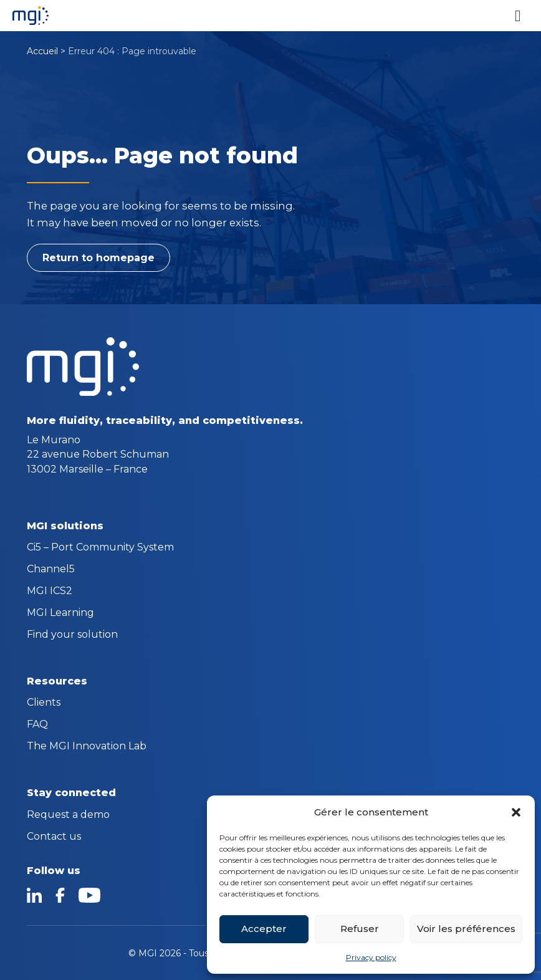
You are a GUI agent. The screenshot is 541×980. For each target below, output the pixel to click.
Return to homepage (98, 258)
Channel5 (51, 570)
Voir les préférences (466, 929)
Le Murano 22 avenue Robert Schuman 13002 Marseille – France (98, 454)
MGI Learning (60, 613)
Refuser (360, 929)
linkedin (34, 895)
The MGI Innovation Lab (87, 747)
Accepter (264, 929)
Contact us (54, 837)
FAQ (37, 725)
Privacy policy (371, 957)
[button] (516, 812)
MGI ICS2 (50, 592)
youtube (89, 895)
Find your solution (72, 635)
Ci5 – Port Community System (100, 548)
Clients (44, 703)
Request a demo (68, 815)
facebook (60, 895)
